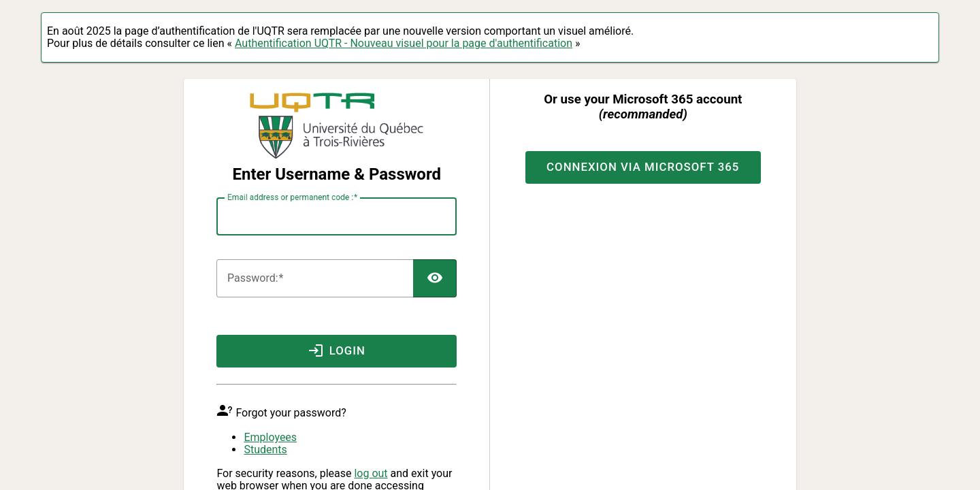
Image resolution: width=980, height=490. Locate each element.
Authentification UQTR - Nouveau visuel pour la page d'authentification (404, 43)
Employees (270, 437)
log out (371, 473)
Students (265, 450)
